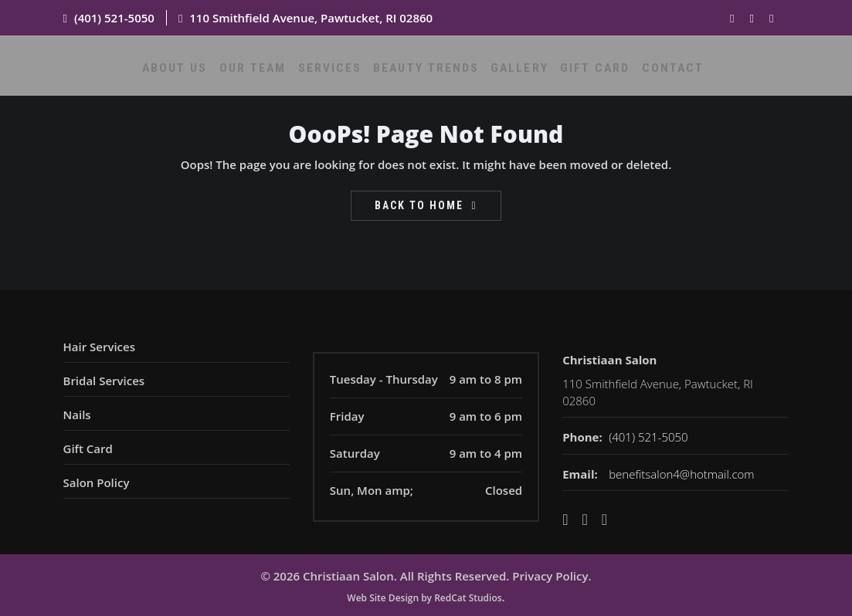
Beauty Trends (431, 75)
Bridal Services (104, 381)
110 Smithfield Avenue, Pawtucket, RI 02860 (311, 18)
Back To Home (419, 205)
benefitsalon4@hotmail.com (681, 474)
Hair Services (99, 347)
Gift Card (583, 75)
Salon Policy (97, 482)
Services (343, 75)
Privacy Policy (550, 576)
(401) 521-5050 (114, 18)
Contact (653, 75)
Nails (77, 415)
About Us (202, 75)
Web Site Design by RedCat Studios (424, 598)
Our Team (273, 75)
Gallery (515, 75)
